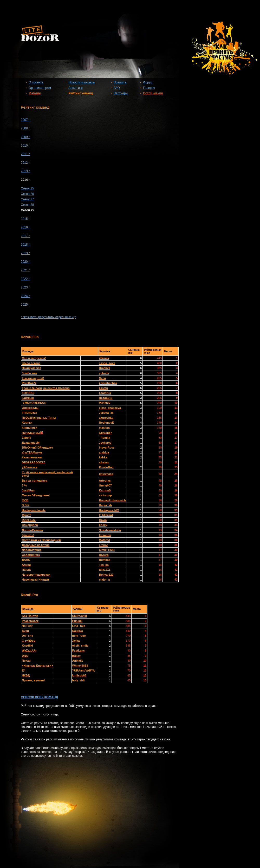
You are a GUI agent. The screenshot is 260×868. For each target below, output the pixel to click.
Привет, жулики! (33, 680)
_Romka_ (105, 438)
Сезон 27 (27, 199)
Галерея (149, 88)
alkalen (104, 462)
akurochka (106, 418)
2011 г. (25, 154)
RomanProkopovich (112, 500)
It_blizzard (106, 515)
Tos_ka (104, 565)
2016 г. (25, 227)
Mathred (104, 540)
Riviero (104, 555)
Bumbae (104, 560)
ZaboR (26, 438)
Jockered (105, 443)
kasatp (103, 388)
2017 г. (25, 236)
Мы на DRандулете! (36, 495)
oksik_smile (80, 646)
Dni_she (27, 636)
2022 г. (25, 279)
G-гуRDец (29, 641)
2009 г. (25, 137)
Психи (26, 661)
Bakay (76, 656)
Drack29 (104, 368)
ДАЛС (26, 560)
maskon (104, 428)
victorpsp (105, 495)
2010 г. (25, 146)
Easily (103, 525)
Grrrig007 (105, 485)
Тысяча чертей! (33, 378)
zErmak (104, 358)
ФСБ (25, 500)
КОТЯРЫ (28, 393)
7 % (24, 485)
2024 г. (25, 296)
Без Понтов (30, 616)
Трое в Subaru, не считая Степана (46, 388)
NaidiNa (78, 631)
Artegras (105, 481)
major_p (104, 580)
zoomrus (105, 393)
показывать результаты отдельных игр (48, 317)
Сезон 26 (27, 194)
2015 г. (25, 219)
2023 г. (25, 287)
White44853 (80, 666)
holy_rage (79, 636)
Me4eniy (104, 403)
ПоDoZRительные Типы (39, 418)
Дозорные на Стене (36, 545)
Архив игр (76, 88)
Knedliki (27, 646)
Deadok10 (106, 398)
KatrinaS (105, 490)
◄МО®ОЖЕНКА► (34, 403)
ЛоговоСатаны (32, 530)
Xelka (76, 641)
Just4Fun (28, 490)
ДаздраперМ (31, 443)
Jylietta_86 (106, 413)
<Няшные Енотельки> (37, 666)
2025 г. (25, 305)
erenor (103, 545)
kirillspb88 (79, 675)
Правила (120, 82)
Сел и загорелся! (34, 358)
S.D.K (26, 505)
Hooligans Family (34, 510)
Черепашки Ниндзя (35, 580)
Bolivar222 (106, 575)
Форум (148, 82)
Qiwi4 (103, 520)
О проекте (36, 82)
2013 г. (25, 171)
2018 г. (25, 245)
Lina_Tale (79, 626)
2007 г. (25, 120)
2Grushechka (108, 383)
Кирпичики (30, 428)
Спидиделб (30, 525)
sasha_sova (107, 363)
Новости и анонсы (82, 82)
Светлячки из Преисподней (41, 540)
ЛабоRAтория (32, 550)
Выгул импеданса (35, 481)
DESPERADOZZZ (34, 462)
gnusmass (106, 474)
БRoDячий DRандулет (37, 448)
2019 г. (25, 253)
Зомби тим (29, 373)
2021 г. (25, 270)
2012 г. (25, 163)
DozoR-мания (153, 93)
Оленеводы (30, 408)
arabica (104, 452)
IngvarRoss (107, 448)
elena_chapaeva (110, 408)
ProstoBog (106, 467)
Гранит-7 (28, 535)
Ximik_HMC (107, 550)
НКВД (26, 675)
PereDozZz (29, 383)
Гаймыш (28, 398)
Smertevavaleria (110, 530)
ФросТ (27, 515)
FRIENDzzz (29, 413)
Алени (26, 565)
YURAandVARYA (84, 670)
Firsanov (105, 535)
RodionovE (106, 423)
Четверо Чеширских (36, 575)
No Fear (27, 626)
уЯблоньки (30, 467)
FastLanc (79, 650)
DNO (25, 656)
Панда (26, 570)
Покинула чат (31, 368)
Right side (29, 520)
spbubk (104, 373)
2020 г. (25, 262)
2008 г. (25, 128)
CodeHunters (31, 555)
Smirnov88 (80, 616)
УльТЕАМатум (32, 452)
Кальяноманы (32, 457)
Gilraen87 (105, 433)
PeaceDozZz (30, 621)
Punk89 (77, 621)
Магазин (35, 93)
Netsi (102, 378)
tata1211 (105, 570)
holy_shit (79, 680)
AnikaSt (78, 661)
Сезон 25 (27, 188)
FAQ (117, 88)
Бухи (25, 631)
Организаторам (40, 88)
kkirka (103, 457)
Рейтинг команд (81, 93)
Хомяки (27, 423)
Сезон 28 (27, 205)
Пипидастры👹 (33, 433)
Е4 (24, 670)
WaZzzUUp (29, 650)
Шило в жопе (31, 363)
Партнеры (121, 93)
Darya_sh (105, 505)
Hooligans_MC (109, 510)
